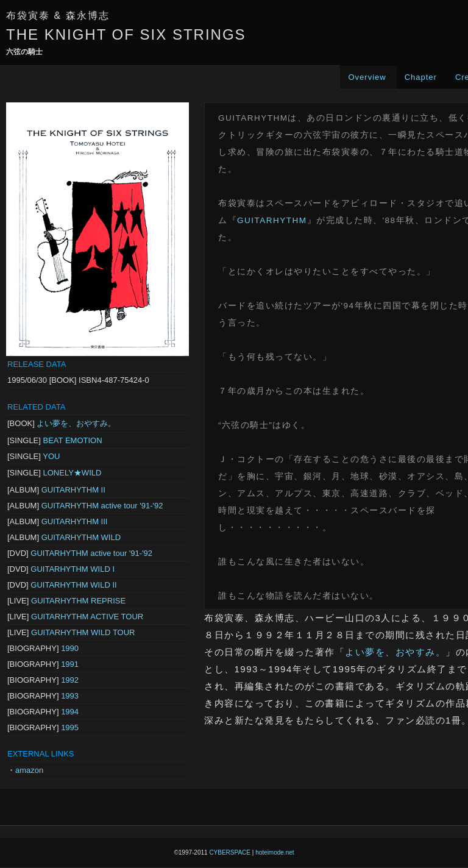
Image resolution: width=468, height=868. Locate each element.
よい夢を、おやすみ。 (76, 423)
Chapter (421, 77)
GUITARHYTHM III (75, 521)
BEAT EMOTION (73, 440)
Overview (367, 77)
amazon (29, 770)
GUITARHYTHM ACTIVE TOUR (87, 617)
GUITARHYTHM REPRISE (78, 601)
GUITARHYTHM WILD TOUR (83, 632)
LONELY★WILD (73, 473)
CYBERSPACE (230, 852)
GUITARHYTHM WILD (81, 537)
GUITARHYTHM (272, 220)
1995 (70, 727)
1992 (70, 680)
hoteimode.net (275, 852)
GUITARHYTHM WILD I (73, 569)
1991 (70, 664)
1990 (70, 648)
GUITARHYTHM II (73, 490)
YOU (51, 456)
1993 (70, 696)
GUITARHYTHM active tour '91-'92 (102, 506)
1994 (70, 712)
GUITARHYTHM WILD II (73, 585)
